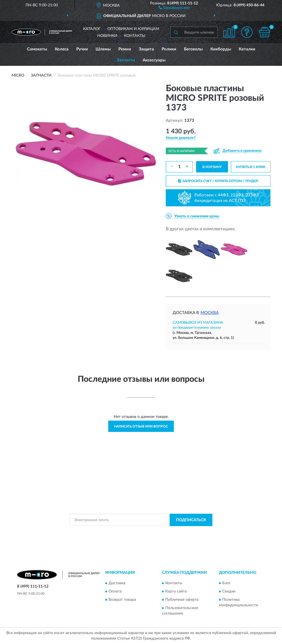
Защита (146, 49)
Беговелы (193, 49)
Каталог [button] (92, 29)
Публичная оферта (182, 600)
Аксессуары (154, 60)
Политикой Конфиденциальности (142, 532)
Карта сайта (176, 592)
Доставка (117, 583)
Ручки (82, 49)
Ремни (125, 49)
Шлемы (103, 49)
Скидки (229, 592)
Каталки (247, 49)
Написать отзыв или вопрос (141, 426)
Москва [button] (210, 313)
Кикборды (221, 49)
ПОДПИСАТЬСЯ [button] (191, 520)
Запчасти (126, 60)
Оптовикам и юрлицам (133, 29)
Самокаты (37, 49)
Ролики (169, 49)
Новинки (107, 36)
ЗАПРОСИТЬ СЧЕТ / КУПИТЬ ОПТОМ (218, 181)
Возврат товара (122, 600)
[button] (174, 7)
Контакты (135, 36)
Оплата (115, 592)
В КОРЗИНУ (212, 167)
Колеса (62, 49)
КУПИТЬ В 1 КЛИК (251, 167)
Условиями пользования (190, 532)
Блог (227, 583)
